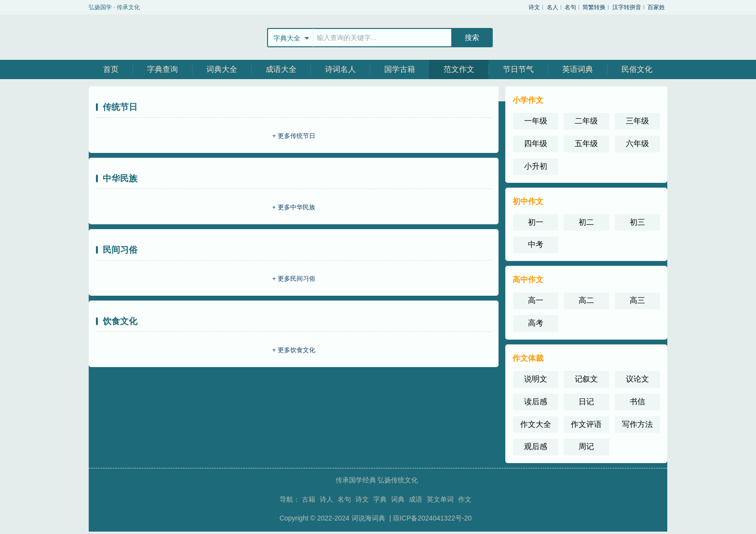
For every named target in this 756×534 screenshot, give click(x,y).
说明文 (536, 379)
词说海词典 (369, 518)
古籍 (309, 499)
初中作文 (528, 201)
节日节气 (518, 69)
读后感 (536, 402)
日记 (586, 402)
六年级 (637, 144)
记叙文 (586, 379)
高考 (536, 323)
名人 (553, 7)
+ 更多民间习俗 (293, 279)
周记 (586, 446)
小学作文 (528, 100)
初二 (586, 222)
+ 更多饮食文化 (293, 350)
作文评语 (586, 424)
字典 (380, 499)
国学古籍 (400, 69)
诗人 (326, 499)
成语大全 (281, 69)
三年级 (637, 121)
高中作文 (528, 280)
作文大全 (536, 424)
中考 (536, 244)
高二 (586, 300)
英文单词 (440, 499)
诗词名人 (340, 69)
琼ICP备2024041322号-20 (432, 518)
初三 (637, 222)
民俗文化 (637, 69)
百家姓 (656, 7)
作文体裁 (528, 358)
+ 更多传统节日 (293, 136)
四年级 (536, 144)
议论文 (637, 379)
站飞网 (120, 37)
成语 (416, 499)
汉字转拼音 (627, 7)
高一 (536, 300)
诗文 (534, 7)
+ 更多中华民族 (293, 207)
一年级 (536, 121)
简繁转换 (594, 7)
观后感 (536, 446)
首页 (111, 69)
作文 (465, 499)
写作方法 (637, 424)
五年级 (586, 144)
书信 (637, 402)
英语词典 (578, 69)
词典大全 (222, 69)
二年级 (586, 121)
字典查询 (162, 69)
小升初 (536, 166)
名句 (570, 7)
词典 (398, 499)
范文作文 (459, 69)
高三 (637, 300)
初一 (536, 222)
